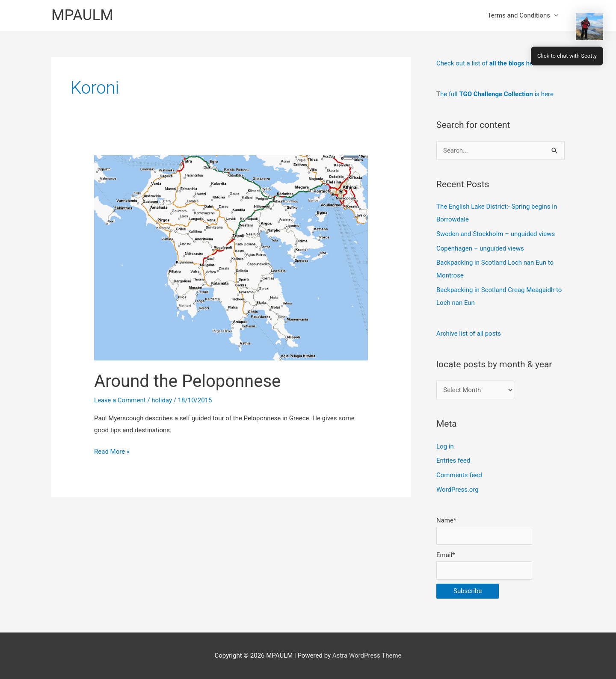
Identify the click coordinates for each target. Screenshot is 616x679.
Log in (445, 446)
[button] (589, 27)
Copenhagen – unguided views (480, 248)
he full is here (497, 94)
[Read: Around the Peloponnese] (231, 257)
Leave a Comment (120, 400)
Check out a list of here (487, 63)
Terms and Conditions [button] (519, 15)
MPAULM (82, 15)
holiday (162, 400)
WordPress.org (458, 490)
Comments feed (459, 475)
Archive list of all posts (469, 334)
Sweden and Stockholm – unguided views (496, 234)
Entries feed (453, 461)
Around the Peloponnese (187, 381)
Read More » (112, 452)
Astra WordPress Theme (367, 655)
